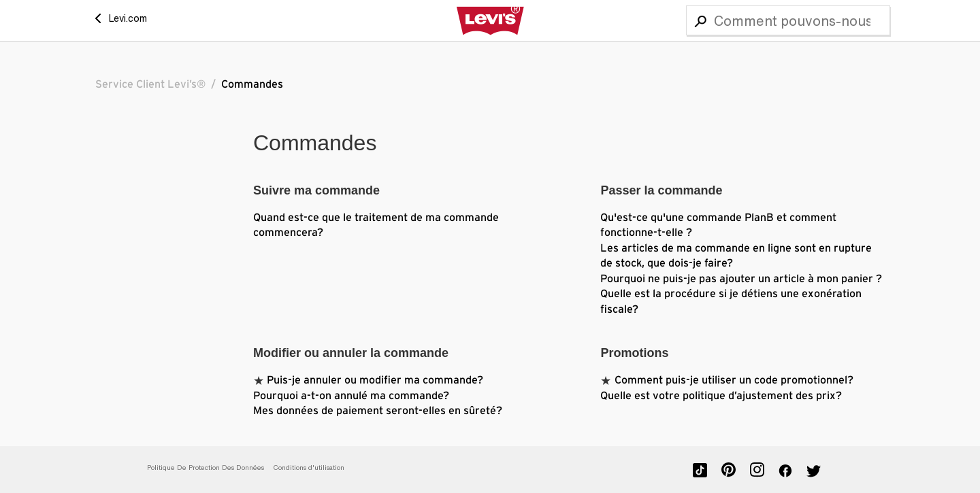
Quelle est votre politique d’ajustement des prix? (721, 396)
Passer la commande (661, 190)
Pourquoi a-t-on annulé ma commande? (351, 396)
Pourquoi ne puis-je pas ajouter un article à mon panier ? (741, 279)
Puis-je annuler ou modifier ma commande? (375, 380)
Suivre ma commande (316, 190)
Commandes (252, 84)
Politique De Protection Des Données (206, 468)
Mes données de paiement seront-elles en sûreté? (378, 411)
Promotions (634, 353)
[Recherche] (788, 20)
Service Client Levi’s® (150, 84)
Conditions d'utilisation (309, 468)
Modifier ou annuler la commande (351, 353)
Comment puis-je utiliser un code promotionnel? (734, 380)
